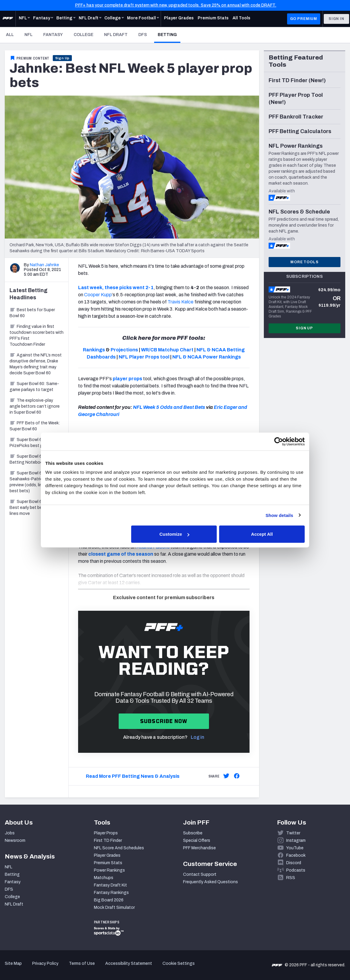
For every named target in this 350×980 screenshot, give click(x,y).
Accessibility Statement (129, 963)
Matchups (104, 878)
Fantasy (53, 35)
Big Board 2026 (109, 900)
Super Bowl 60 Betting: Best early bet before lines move (35, 508)
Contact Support (200, 874)
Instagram (296, 840)
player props (127, 379)
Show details (279, 515)
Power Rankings (109, 870)
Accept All (262, 534)
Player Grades (107, 855)
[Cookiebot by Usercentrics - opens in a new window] (279, 441)
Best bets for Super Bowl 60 (32, 313)
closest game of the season (121, 554)
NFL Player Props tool (144, 357)
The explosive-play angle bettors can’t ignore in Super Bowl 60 (35, 406)
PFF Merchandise (199, 848)
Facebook (296, 855)
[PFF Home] (8, 19)
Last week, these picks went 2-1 (116, 288)
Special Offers (197, 840)
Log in (198, 737)
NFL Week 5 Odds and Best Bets (169, 407)
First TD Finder (108, 840)
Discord (294, 863)
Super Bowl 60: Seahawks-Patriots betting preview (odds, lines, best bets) (36, 482)
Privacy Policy (45, 963)
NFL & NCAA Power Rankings (207, 357)
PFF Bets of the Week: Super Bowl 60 (35, 426)
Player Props (106, 833)
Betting (169, 35)
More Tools (304, 262)
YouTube (295, 848)
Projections (124, 350)
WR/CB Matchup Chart (167, 350)
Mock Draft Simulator (114, 907)
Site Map (13, 963)
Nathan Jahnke (44, 265)
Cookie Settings (179, 963)
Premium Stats (108, 863)
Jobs (10, 833)
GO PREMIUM (304, 19)
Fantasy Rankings (111, 893)
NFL (28, 35)
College (83, 35)
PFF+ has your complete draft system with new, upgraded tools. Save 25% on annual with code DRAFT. (176, 5)
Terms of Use (82, 963)
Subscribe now (164, 721)
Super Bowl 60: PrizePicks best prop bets (34, 443)
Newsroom (15, 840)
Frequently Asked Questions (210, 882)
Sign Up (62, 58)
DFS (143, 35)
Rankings (94, 350)
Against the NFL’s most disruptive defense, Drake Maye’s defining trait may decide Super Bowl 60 (36, 364)
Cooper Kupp (98, 295)
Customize (174, 534)
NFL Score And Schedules (119, 848)
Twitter (293, 833)
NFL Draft (116, 35)
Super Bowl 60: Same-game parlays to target (34, 387)
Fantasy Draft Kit (110, 885)
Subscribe (193, 833)
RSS (291, 878)
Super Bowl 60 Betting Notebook (27, 459)
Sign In (336, 19)
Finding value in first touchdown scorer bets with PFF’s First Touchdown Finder (37, 335)
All (10, 35)
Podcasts (296, 870)
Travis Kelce (181, 302)
